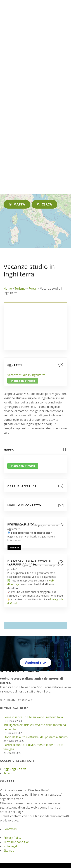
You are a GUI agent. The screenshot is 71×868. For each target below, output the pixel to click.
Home (8, 288)
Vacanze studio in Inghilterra (26, 375)
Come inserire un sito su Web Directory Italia (33, 717)
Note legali (10, 846)
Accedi (8, 773)
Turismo (20, 288)
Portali (33, 288)
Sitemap (9, 851)
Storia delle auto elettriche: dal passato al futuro (35, 737)
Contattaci (10, 829)
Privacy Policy (12, 838)
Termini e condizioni (17, 842)
